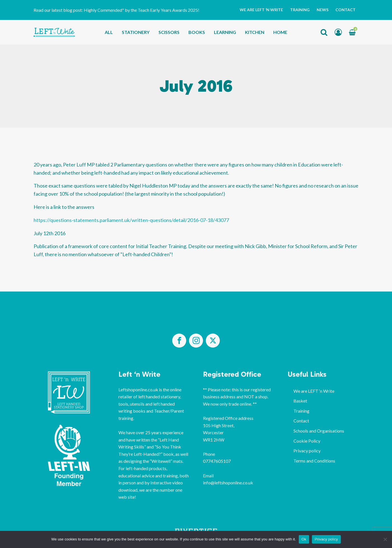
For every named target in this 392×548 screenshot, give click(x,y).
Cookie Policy (307, 441)
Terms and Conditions (314, 461)
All (109, 32)
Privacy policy (307, 451)
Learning (225, 32)
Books (197, 32)
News (323, 10)
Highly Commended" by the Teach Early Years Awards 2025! (142, 10)
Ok (304, 539)
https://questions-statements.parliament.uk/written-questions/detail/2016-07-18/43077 (131, 220)
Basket (300, 401)
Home (280, 32)
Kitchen (255, 32)
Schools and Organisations (319, 431)
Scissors (169, 32)
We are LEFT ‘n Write (261, 10)
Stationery (136, 32)
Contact (346, 10)
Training (300, 10)
